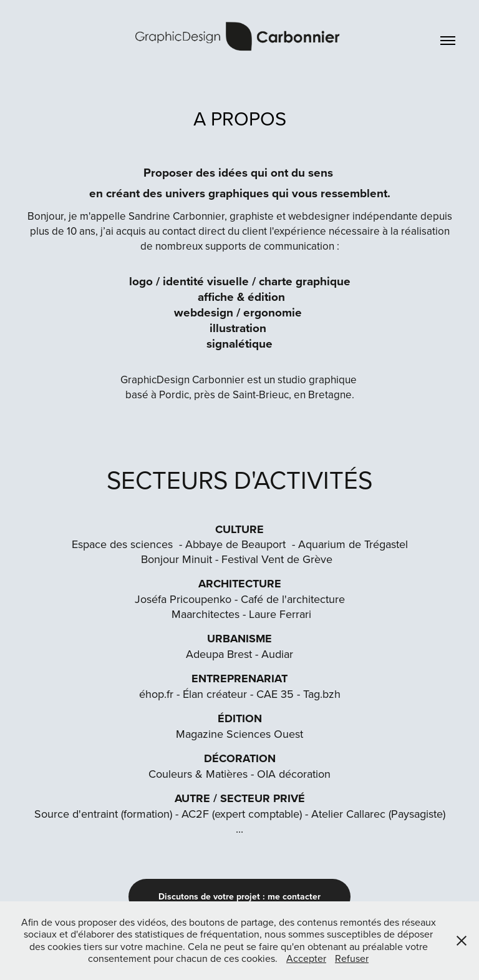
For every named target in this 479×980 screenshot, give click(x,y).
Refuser (352, 958)
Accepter (306, 958)
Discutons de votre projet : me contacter (239, 896)
